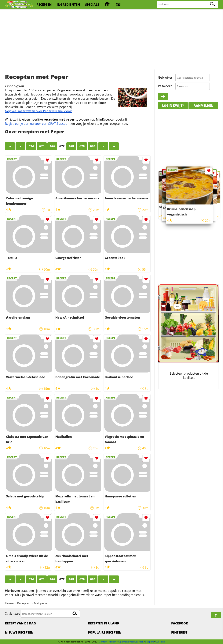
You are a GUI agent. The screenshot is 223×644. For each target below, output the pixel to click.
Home (9, 603)
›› (114, 146)
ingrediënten (68, 5)
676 (52, 146)
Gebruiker (165, 77)
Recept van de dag (20, 623)
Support (149, 642)
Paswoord (165, 86)
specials (92, 5)
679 (82, 146)
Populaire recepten (105, 632)
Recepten (24, 603)
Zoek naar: (12, 614)
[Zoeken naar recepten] (188, 4)
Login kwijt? (173, 106)
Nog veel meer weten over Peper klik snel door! (38, 111)
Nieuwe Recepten (19, 632)
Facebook (180, 623)
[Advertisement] (111, 40)
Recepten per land (104, 623)
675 (42, 146)
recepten (44, 5)
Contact (103, 642)
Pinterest (179, 632)
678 (71, 146)
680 (93, 146)
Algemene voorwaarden (131, 642)
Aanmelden (203, 106)
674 (31, 146)
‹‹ (10, 146)
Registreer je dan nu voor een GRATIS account (38, 124)
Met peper (41, 603)
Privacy (113, 642)
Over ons (160, 642)
